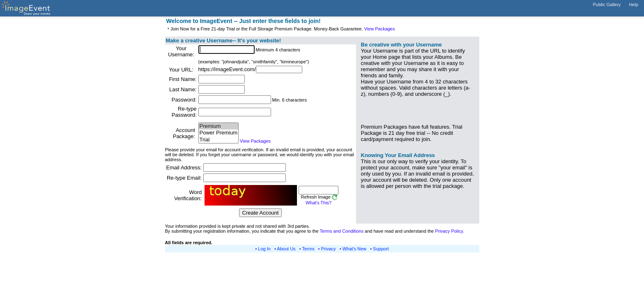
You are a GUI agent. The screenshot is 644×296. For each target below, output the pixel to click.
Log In (264, 249)
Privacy (329, 249)
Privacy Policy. (450, 231)
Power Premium (218, 133)
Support (381, 249)
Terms (308, 249)
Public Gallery (607, 5)
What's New (354, 249)
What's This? (319, 203)
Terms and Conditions (342, 231)
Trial (218, 140)
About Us (286, 249)
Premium (218, 126)
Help (634, 5)
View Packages (379, 29)
